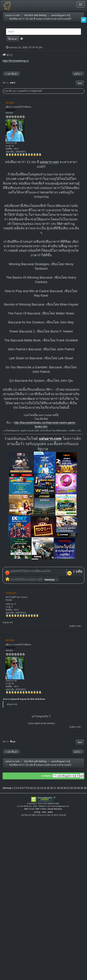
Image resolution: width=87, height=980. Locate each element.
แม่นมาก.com (49, 162)
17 (55, 788)
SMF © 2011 (41, 809)
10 (31, 788)
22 (72, 788)
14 (45, 788)
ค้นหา (13, 39)
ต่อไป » (78, 74)
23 (75, 788)
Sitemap (7, 788)
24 (78, 788)
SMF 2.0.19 (29, 809)
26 (85, 788)
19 (62, 788)
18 (58, 788)
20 (65, 788)
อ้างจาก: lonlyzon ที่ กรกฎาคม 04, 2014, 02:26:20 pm (24, 699)
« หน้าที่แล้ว (12, 74)
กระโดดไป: (47, 776)
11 (35, 788)
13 (42, 788)
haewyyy (50, 580)
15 (48, 788)
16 (52, 788)
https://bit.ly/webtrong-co (16, 61)
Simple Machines (55, 809)
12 (38, 788)
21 (68, 788)
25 (82, 788)
